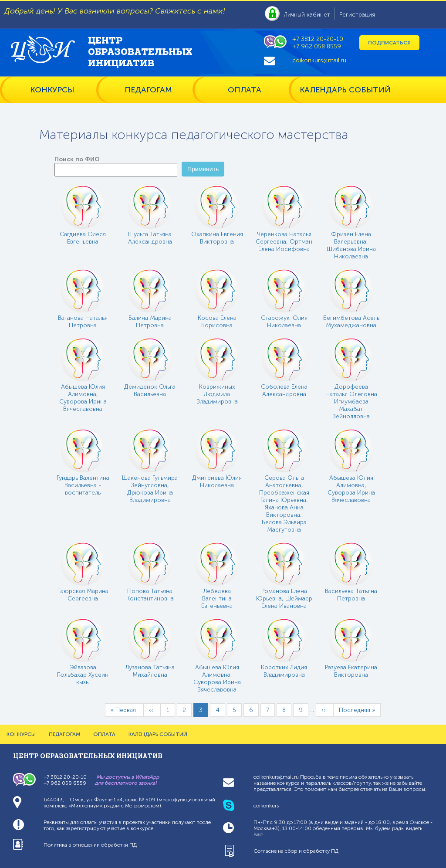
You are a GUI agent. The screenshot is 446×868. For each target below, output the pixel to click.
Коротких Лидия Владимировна (284, 671)
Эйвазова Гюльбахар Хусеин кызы (83, 675)
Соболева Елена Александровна (284, 390)
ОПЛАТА (245, 90)
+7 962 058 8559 (317, 46)
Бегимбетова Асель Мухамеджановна (351, 322)
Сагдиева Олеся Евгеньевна (83, 238)
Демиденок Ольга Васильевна (150, 390)
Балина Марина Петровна (150, 322)
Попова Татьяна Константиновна (150, 595)
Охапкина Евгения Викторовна (217, 238)
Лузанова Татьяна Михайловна (150, 671)
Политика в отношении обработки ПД (90, 845)
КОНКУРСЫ (52, 90)
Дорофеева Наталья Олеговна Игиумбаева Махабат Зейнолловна (351, 402)
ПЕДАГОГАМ (148, 90)
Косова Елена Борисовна (217, 322)
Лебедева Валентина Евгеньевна (217, 598)
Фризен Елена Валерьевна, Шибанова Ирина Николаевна (351, 245)
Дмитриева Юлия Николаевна (217, 481)
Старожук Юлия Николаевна (284, 322)
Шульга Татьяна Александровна (150, 238)
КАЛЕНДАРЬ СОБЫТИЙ (345, 90)
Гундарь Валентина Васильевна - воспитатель (83, 485)
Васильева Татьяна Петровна (351, 595)
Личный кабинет (307, 15)
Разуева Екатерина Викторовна (351, 671)
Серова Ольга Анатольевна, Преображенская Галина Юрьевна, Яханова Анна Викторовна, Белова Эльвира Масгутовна (284, 504)
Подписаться (389, 43)
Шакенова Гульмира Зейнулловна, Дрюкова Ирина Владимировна (150, 489)
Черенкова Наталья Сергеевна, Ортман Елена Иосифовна (284, 242)
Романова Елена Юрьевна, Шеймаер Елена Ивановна (284, 598)
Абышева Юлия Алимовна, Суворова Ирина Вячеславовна (83, 398)
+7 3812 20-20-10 (318, 39)
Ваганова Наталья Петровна (83, 322)
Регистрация (357, 15)
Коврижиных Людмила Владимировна (217, 394)
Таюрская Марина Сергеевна (83, 595)
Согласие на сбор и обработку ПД (296, 851)
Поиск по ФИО (77, 159)
